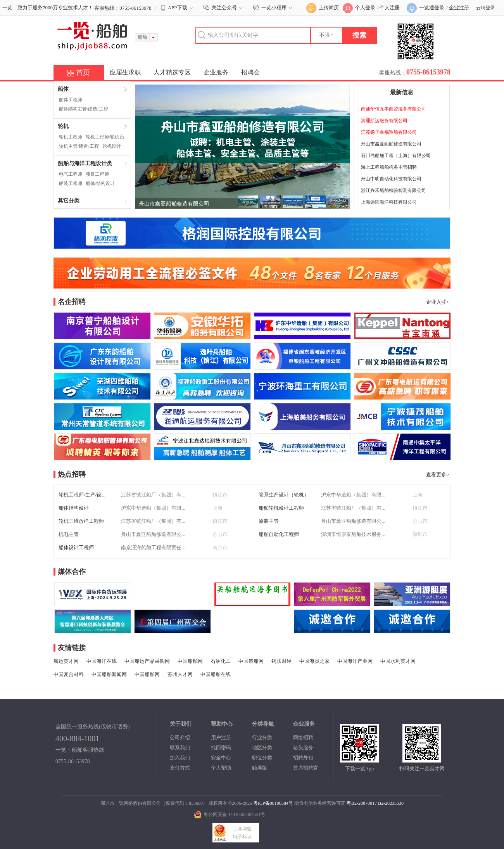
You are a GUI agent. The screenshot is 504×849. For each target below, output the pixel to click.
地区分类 (262, 748)
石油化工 (221, 661)
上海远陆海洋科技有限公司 (389, 202)
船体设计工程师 (76, 547)
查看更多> (438, 475)
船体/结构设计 (100, 183)
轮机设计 (112, 146)
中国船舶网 (190, 661)
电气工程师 (71, 174)
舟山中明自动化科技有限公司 (391, 179)
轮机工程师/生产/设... (82, 495)
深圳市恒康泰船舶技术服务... (353, 534)
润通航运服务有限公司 (384, 121)
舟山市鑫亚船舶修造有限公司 (174, 204)
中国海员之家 (314, 661)
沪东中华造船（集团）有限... (353, 495)
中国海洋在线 (102, 661)
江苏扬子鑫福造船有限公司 (389, 132)
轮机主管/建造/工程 (79, 146)
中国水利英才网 (398, 661)
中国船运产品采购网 (147, 661)
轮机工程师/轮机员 (105, 137)
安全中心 (221, 758)
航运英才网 (66, 661)
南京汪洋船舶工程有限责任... (153, 547)
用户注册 (221, 737)
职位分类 (262, 758)
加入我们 (180, 758)
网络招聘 (303, 737)
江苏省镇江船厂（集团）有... (153, 495)
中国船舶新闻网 (109, 674)
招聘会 (250, 72)
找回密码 (221, 748)
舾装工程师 (71, 183)
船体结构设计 (74, 508)
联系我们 (180, 748)
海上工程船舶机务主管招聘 (389, 167)
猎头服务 (303, 748)
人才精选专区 (172, 72)
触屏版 (260, 768)
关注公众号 (224, 8)
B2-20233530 (391, 803)
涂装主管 (269, 521)
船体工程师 (71, 100)
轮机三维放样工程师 (81, 521)
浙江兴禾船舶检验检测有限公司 (394, 190)
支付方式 (180, 768)
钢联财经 (281, 661)
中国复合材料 (69, 674)
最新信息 (402, 92)
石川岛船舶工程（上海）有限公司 (396, 156)
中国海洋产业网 (355, 661)
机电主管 (69, 534)
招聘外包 (303, 758)
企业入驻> (438, 302)
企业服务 (216, 72)
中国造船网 (251, 661)
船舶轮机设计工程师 (281, 508)
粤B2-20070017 (362, 803)
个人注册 (390, 8)
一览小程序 (274, 8)
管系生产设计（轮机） (284, 495)
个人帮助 (221, 768)
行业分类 (262, 737)
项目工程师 (97, 174)
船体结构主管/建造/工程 (84, 109)
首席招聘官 (306, 768)
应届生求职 (125, 72)
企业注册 (459, 8)
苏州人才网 (180, 674)
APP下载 (178, 8)
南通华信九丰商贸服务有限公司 (394, 109)
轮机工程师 (71, 137)
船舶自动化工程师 (279, 534)
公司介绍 (180, 737)
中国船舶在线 (216, 674)
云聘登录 (485, 8)
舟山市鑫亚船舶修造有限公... (353, 521)
